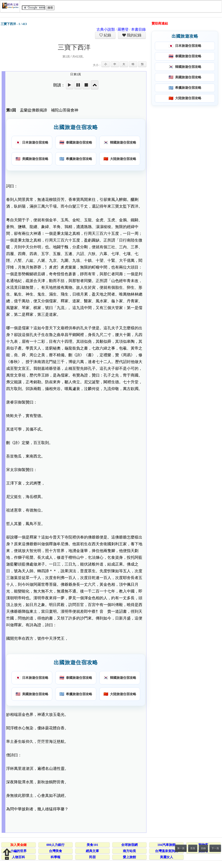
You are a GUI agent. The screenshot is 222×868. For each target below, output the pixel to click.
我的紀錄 (134, 35)
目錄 (203, 848)
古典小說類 (106, 29)
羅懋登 (123, 29)
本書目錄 (138, 29)
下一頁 (215, 848)
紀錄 (107, 35)
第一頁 (181, 848)
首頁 (193, 848)
